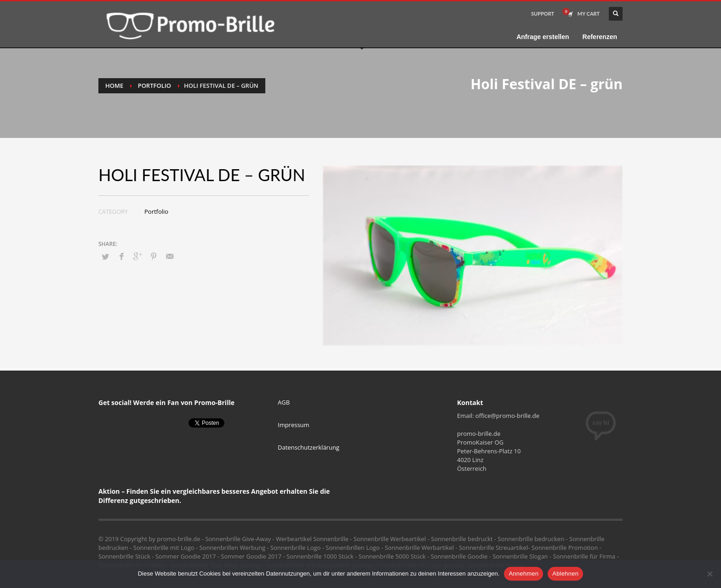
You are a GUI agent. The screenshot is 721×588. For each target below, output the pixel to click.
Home (114, 86)
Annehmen (524, 574)
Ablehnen (565, 574)
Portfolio (154, 86)
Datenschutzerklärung (309, 447)
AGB (284, 402)
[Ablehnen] (710, 574)
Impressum (294, 425)
